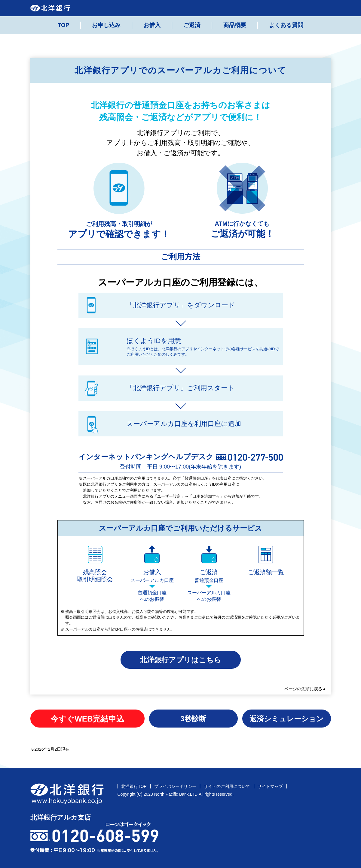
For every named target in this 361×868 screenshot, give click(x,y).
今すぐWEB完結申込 (87, 719)
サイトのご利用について (227, 786)
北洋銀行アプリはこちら (180, 660)
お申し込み (106, 25)
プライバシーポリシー (175, 786)
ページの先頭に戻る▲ (305, 689)
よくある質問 (286, 25)
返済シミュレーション (287, 719)
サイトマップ (270, 786)
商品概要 (235, 25)
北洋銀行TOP (134, 786)
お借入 (152, 25)
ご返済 (192, 25)
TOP (64, 25)
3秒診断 (193, 719)
